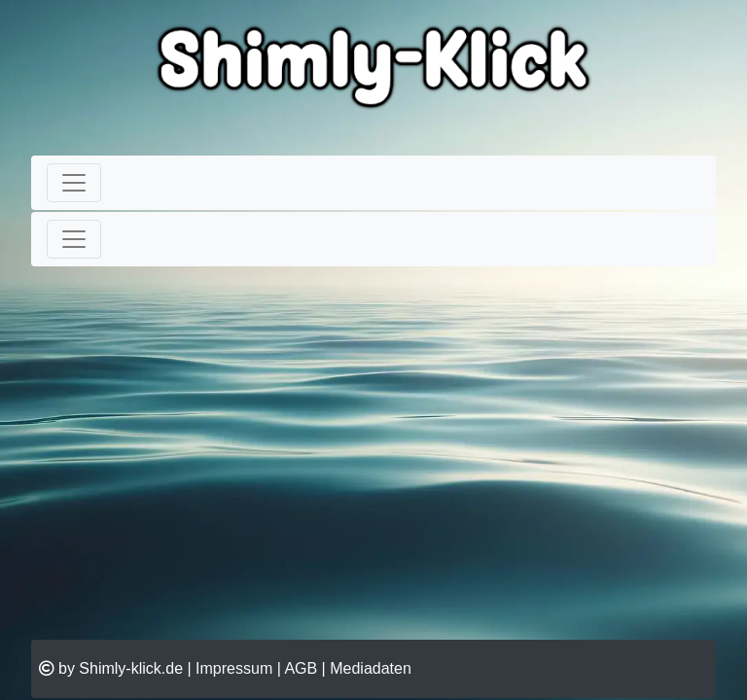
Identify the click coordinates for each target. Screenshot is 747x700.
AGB (301, 668)
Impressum (234, 668)
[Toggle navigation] (74, 183)
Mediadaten (371, 668)
